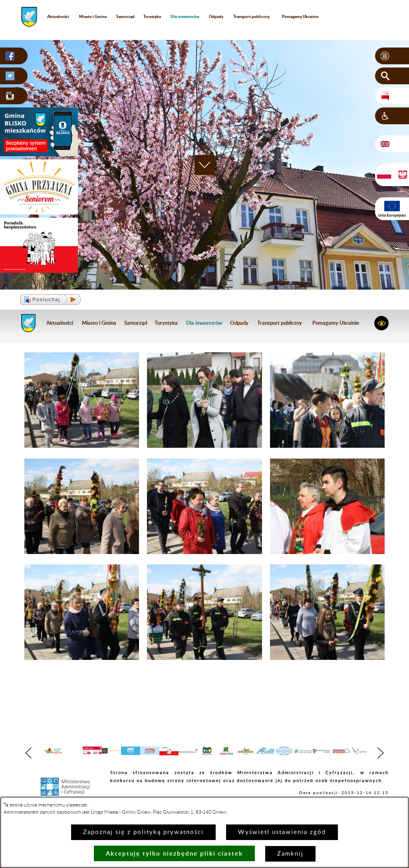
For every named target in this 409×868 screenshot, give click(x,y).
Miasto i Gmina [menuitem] (93, 16)
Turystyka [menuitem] (152, 16)
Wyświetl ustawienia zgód (282, 832)
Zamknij (290, 854)
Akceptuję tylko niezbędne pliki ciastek (174, 853)
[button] (392, 56)
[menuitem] (185, 17)
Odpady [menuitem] (216, 16)
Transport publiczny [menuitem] (251, 16)
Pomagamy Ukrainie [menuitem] (300, 16)
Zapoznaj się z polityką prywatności (143, 832)
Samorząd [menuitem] (125, 16)
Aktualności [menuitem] (58, 16)
